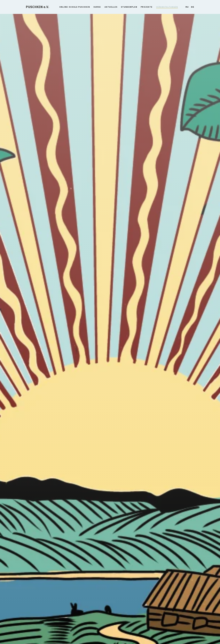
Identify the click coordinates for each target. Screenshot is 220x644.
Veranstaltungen (167, 7)
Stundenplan (129, 7)
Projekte (147, 7)
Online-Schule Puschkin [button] (75, 7)
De (193, 7)
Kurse (97, 7)
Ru (187, 7)
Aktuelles (111, 7)
